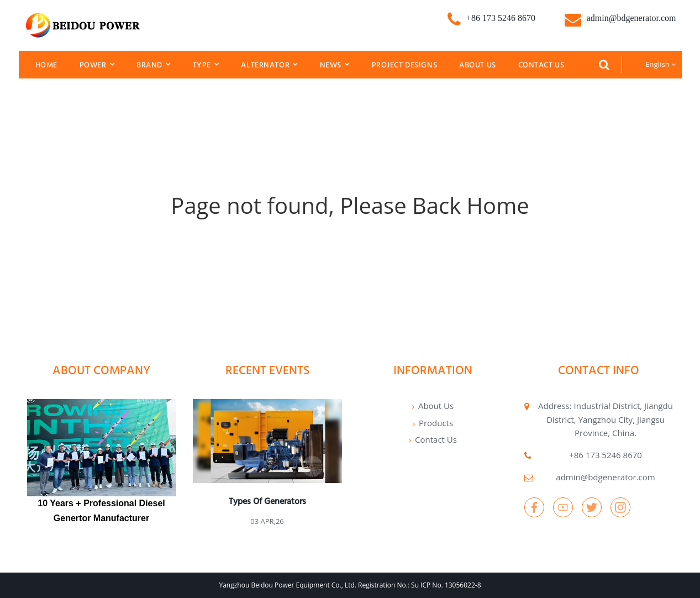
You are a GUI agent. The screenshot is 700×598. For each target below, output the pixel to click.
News (335, 64)
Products (436, 423)
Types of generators (267, 501)
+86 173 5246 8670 (606, 455)
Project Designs (405, 65)
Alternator (269, 64)
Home (46, 65)
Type (206, 64)
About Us (478, 65)
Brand (153, 64)
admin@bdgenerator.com (605, 477)
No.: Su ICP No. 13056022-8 (439, 585)
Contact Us (541, 65)
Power (97, 64)
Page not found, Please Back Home (350, 205)
